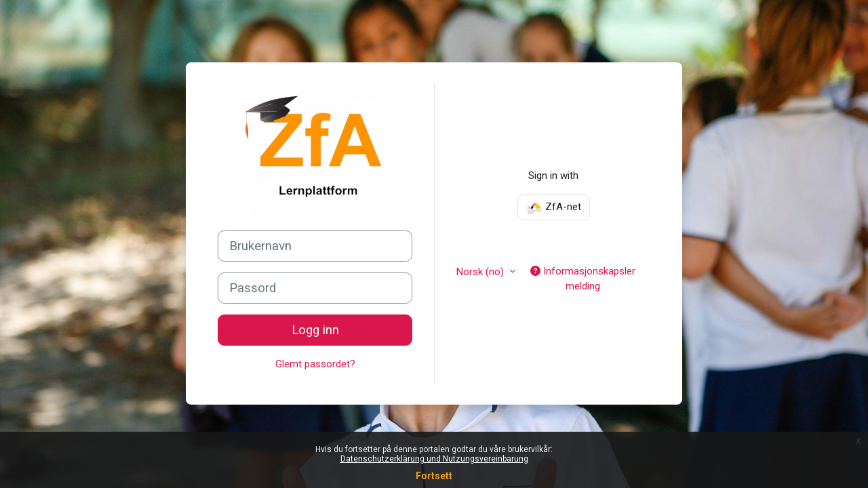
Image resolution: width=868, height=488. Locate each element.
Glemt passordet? (315, 364)
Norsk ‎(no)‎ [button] (481, 272)
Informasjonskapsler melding (583, 279)
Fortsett (434, 476)
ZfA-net (554, 207)
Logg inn (315, 330)
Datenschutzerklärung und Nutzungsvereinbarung (434, 459)
